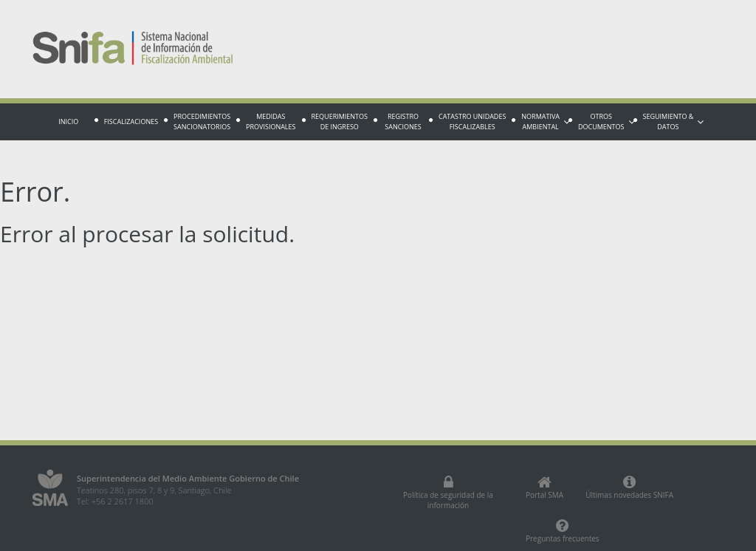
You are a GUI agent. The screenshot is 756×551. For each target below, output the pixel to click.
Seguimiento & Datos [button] (673, 122)
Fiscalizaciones (131, 122)
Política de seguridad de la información (448, 493)
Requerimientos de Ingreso (340, 122)
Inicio (68, 122)
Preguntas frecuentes (563, 531)
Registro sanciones (403, 122)
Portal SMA (544, 487)
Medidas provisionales (271, 122)
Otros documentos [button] (606, 122)
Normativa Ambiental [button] (545, 122)
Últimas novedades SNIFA (629, 487)
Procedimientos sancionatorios (202, 122)
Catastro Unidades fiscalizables (472, 122)
